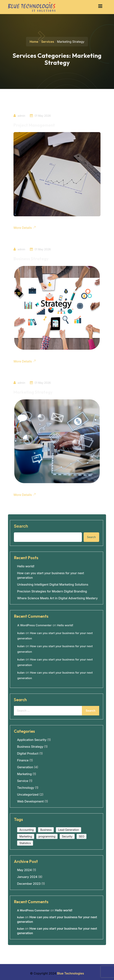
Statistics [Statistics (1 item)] (25, 842)
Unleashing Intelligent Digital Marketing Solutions (53, 584)
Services (48, 42)
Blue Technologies (70, 973)
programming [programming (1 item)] (47, 836)
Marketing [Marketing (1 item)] (26, 836)
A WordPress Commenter (34, 624)
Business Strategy (31, 258)
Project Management (34, 125)
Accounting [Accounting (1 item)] (27, 829)
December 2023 (29, 883)
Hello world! (26, 565)
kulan (21, 632)
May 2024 (24, 869)
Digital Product (28, 753)
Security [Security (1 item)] (67, 836)
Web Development (30, 801)
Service (23, 780)
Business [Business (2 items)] (46, 829)
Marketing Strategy (33, 392)
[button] (100, 6)
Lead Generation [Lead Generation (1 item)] (68, 829)
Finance (23, 760)
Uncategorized (28, 794)
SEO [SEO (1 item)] (82, 836)
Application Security (32, 739)
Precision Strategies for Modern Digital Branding (52, 591)
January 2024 (27, 876)
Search (21, 525)
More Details (25, 228)
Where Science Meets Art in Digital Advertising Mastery (57, 597)
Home (34, 42)
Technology (26, 787)
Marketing (24, 773)
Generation (25, 766)
